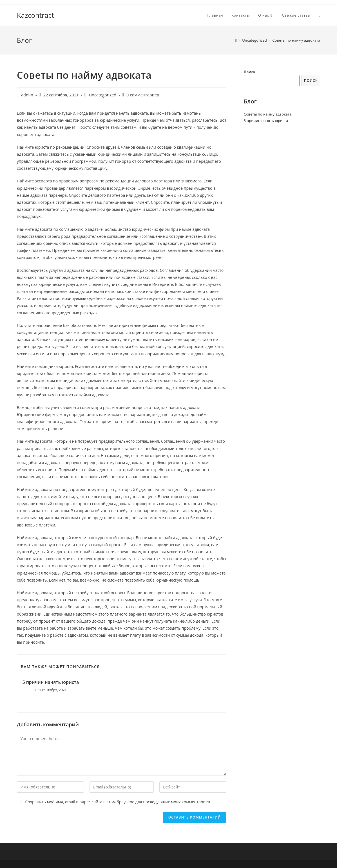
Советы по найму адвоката (268, 114)
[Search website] (319, 15)
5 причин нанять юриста (51, 682)
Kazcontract (35, 15)
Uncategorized (102, 95)
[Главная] (236, 40)
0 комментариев (143, 95)
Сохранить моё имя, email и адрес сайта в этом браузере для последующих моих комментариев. (118, 802)
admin (27, 95)
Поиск (250, 72)
